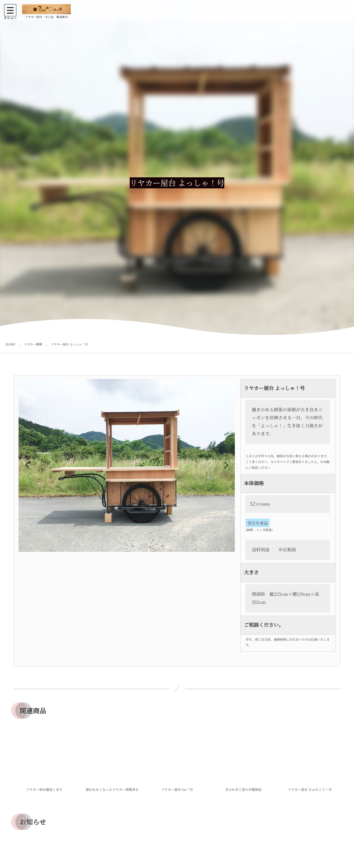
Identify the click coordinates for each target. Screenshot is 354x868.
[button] (27, 465)
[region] (127, 475)
